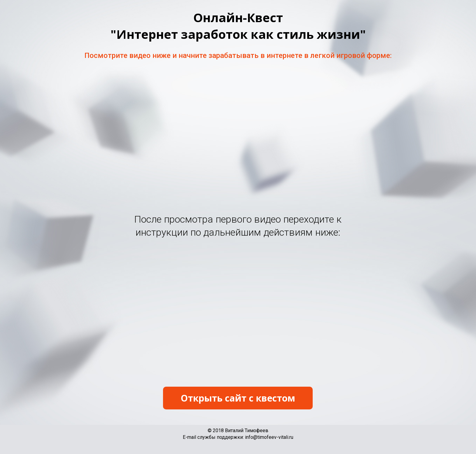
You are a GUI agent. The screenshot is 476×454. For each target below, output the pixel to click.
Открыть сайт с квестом (238, 398)
